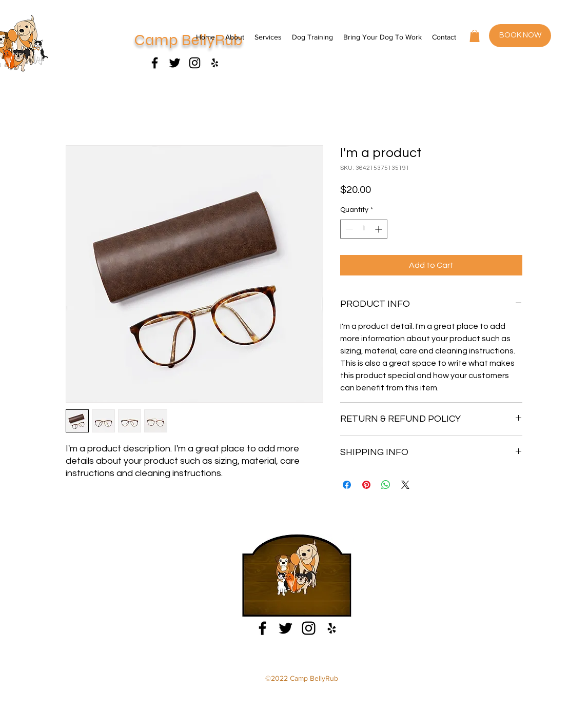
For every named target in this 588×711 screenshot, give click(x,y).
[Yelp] (332, 628)
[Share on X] (405, 485)
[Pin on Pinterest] (366, 485)
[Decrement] (348, 229)
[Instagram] (195, 63)
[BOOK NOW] (520, 36)
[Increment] (379, 229)
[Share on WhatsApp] (386, 485)
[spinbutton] (364, 229)
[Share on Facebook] (347, 485)
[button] (475, 36)
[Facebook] (155, 63)
